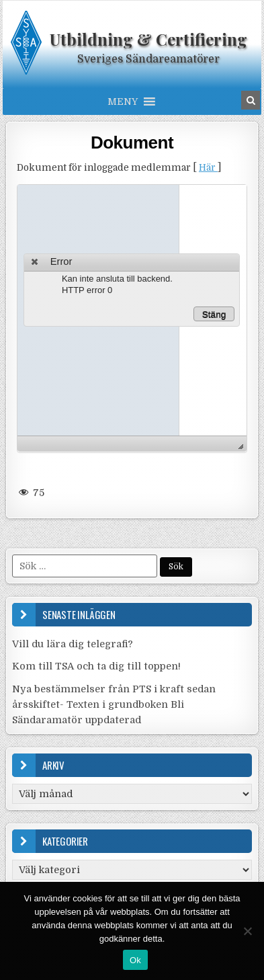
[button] (123, 101)
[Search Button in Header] (251, 100)
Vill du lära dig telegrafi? (73, 644)
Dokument (132, 142)
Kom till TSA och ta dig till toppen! (96, 666)
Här (208, 168)
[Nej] (247, 931)
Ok (135, 960)
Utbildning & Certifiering (148, 39)
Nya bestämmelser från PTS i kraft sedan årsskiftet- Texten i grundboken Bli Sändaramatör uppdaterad (114, 704)
